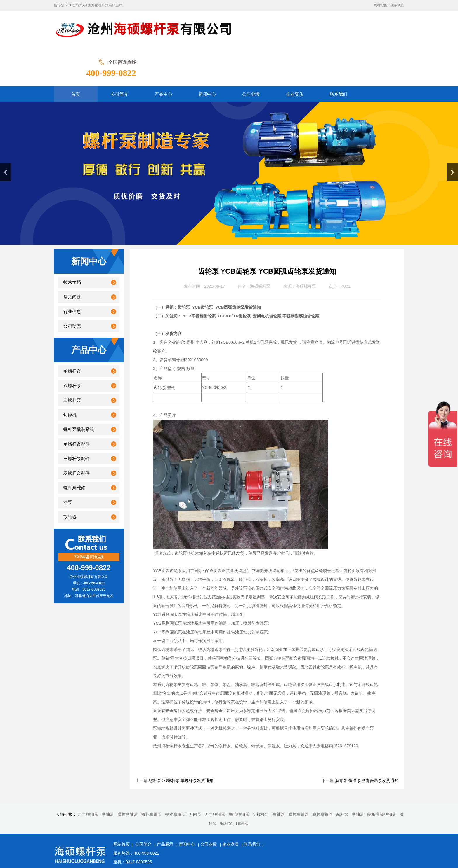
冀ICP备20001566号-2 (259, 842)
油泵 (68, 464)
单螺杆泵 (72, 333)
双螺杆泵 (72, 348)
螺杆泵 (342, 777)
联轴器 (70, 479)
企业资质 (231, 806)
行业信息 (72, 274)
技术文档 (72, 244)
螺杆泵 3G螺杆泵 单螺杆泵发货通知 (181, 743)
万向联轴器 (88, 777)
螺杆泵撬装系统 (79, 392)
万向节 (195, 777)
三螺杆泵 (72, 362)
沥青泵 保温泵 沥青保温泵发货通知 (367, 743)
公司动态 (72, 288)
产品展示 (166, 806)
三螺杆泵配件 (77, 421)
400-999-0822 (379, 34)
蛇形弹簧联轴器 (382, 777)
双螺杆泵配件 (77, 435)
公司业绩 (209, 806)
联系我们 (397, 5)
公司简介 (144, 806)
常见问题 (72, 259)
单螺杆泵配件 (77, 406)
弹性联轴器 (175, 777)
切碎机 (70, 377)
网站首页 (122, 806)
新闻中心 (188, 806)
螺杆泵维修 (74, 450)
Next (452, 134)
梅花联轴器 (151, 777)
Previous (6, 134)
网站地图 (381, 5)
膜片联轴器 (128, 777)
